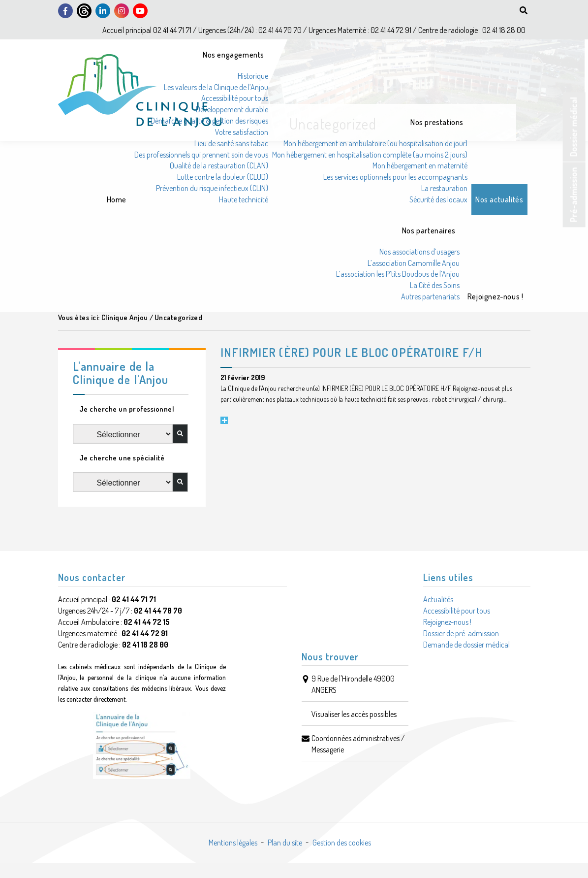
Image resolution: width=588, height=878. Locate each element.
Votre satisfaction (242, 132)
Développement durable (232, 109)
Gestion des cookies (342, 843)
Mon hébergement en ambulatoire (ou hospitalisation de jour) (375, 143)
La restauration (444, 188)
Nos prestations (437, 122)
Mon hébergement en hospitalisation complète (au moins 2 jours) (370, 155)
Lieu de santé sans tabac (231, 143)
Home (117, 199)
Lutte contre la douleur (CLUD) (223, 177)
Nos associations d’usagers (419, 252)
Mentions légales (233, 843)
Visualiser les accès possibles (354, 714)
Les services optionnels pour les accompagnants (395, 177)
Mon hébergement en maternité (420, 165)
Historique (253, 76)
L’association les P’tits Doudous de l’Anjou (398, 274)
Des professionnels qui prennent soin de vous (201, 155)
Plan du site (285, 843)
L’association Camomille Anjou (414, 263)
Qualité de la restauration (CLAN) (219, 165)
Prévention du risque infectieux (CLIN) (212, 188)
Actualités (438, 599)
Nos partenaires (429, 230)
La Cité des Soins (435, 285)
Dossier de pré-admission (461, 633)
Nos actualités (499, 199)
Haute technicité (244, 199)
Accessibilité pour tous (235, 98)
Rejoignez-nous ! (495, 296)
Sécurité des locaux (438, 199)
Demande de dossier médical (466, 645)
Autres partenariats (430, 296)
